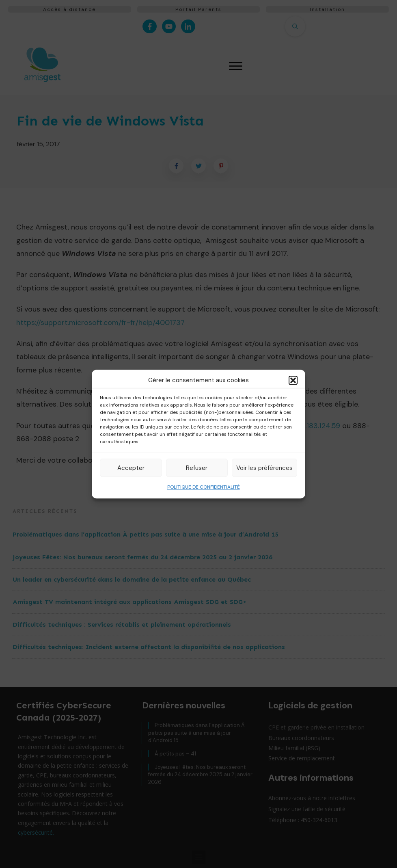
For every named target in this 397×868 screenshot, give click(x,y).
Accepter (131, 468)
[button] (293, 380)
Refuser (197, 468)
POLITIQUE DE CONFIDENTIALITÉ (204, 487)
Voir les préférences (264, 468)
